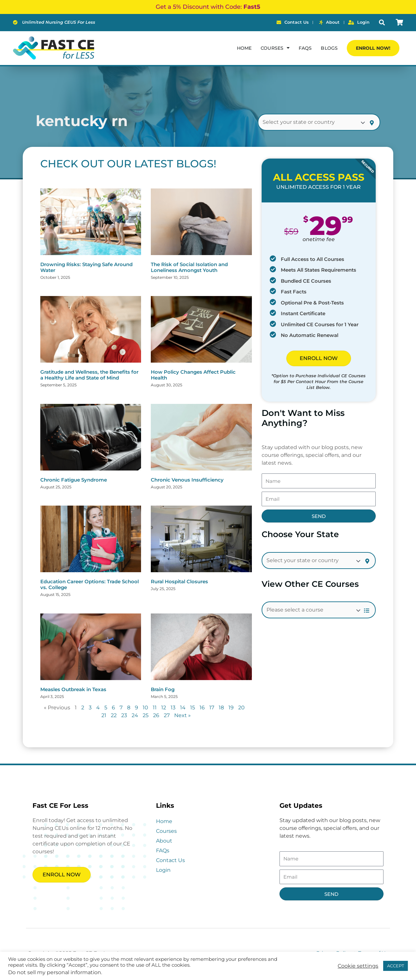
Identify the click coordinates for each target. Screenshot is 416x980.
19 (231, 708)
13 (173, 708)
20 (241, 708)
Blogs (329, 48)
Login (163, 870)
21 (104, 715)
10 (145, 708)
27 (167, 715)
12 (164, 708)
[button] (382, 23)
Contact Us (170, 860)
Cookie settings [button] (358, 966)
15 (193, 708)
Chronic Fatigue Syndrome (74, 480)
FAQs (305, 48)
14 (183, 708)
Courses (275, 48)
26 (156, 715)
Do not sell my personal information (55, 972)
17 (212, 708)
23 (124, 715)
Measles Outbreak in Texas (73, 689)
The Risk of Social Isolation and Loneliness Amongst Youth (189, 267)
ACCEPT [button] (396, 966)
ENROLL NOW (319, 358)
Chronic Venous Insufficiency (187, 480)
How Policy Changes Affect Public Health (193, 375)
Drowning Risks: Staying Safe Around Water (86, 267)
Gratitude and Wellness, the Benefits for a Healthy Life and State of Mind (89, 375)
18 (221, 708)
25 (146, 715)
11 (155, 708)
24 (135, 715)
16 (202, 708)
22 (114, 715)
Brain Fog (163, 689)
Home (244, 48)
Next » (182, 715)
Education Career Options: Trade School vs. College (90, 584)
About (164, 841)
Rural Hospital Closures (179, 581)
